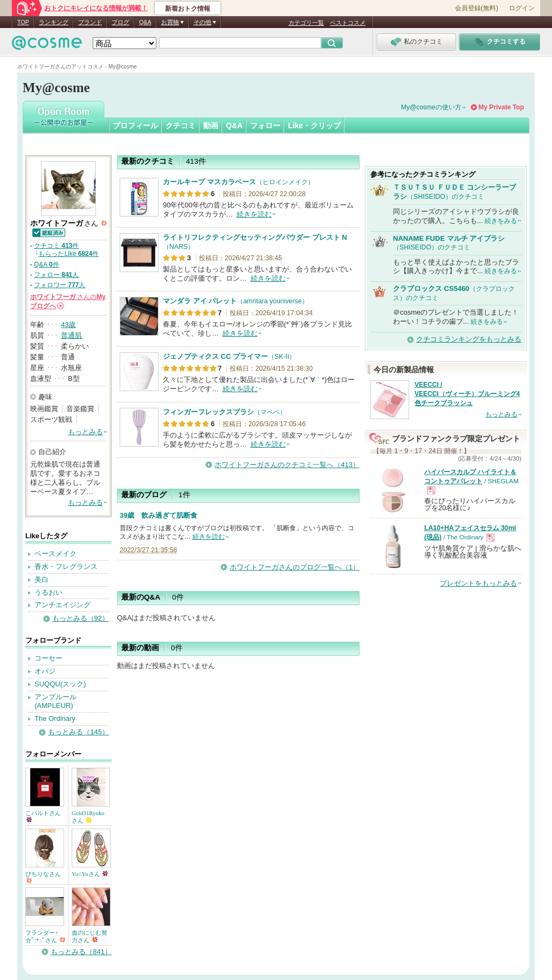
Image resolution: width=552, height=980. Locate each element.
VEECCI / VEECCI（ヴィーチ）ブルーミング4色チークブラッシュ (467, 394)
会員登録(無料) (477, 8)
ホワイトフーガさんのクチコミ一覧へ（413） (287, 465)
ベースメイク (56, 554)
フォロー (265, 126)
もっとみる (85, 432)
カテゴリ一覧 (306, 23)
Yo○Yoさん (90, 874)
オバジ (45, 671)
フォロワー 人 (60, 285)
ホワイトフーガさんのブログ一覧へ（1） (295, 567)
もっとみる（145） (78, 732)
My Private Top (501, 107)
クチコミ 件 (56, 246)
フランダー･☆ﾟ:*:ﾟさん (45, 936)
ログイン (522, 8)
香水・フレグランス (66, 567)
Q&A (145, 22)
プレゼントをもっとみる (478, 583)
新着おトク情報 (188, 9)
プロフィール (135, 126)
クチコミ (181, 126)
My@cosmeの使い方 (431, 107)
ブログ (120, 22)
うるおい (49, 592)
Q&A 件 (47, 265)
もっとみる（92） (81, 618)
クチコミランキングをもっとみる (469, 339)
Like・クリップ (314, 126)
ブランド (90, 22)
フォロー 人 (56, 275)
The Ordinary (55, 718)
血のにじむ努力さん (89, 936)
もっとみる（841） (81, 952)
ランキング (54, 22)
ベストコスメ (348, 23)
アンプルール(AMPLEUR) (56, 701)
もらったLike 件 (68, 254)
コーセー (49, 658)
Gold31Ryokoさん (88, 817)
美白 (42, 579)
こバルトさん (43, 816)
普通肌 (71, 335)
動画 (211, 126)
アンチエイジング (63, 605)
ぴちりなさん (43, 877)
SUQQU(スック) (60, 684)
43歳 (68, 325)
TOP (23, 22)
